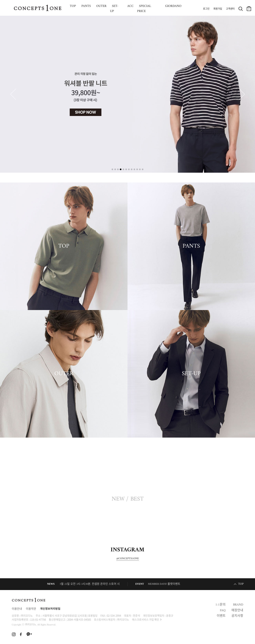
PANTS (191, 246)
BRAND (238, 605)
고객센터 (230, 9)
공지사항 (237, 616)
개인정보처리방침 (50, 609)
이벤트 (221, 616)
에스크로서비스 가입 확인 (146, 619)
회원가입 (218, 9)
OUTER (64, 374)
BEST (137, 499)
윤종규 (170, 615)
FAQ (223, 610)
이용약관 (31, 609)
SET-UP (191, 374)
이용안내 (17, 609)
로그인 (206, 9)
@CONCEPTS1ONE (128, 559)
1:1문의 (220, 605)
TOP (64, 246)
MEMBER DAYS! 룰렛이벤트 (164, 584)
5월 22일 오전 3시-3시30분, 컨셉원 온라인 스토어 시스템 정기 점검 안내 (101, 584)
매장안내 (237, 610)
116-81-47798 (38, 619)
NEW (118, 499)
